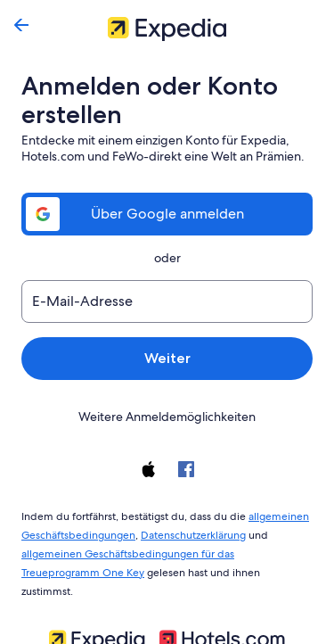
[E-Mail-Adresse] (167, 301)
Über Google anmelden (167, 214)
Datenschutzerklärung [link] (188, 532)
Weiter (167, 358)
